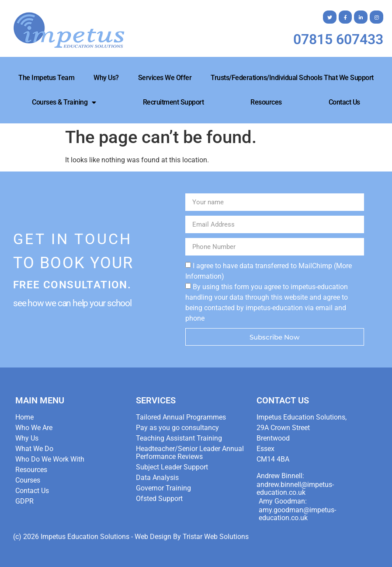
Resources (266, 102)
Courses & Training (64, 102)
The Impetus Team (46, 78)
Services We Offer (165, 78)
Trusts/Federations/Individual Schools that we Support (292, 78)
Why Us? (106, 78)
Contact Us (344, 102)
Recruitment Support (173, 102)
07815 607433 (338, 39)
